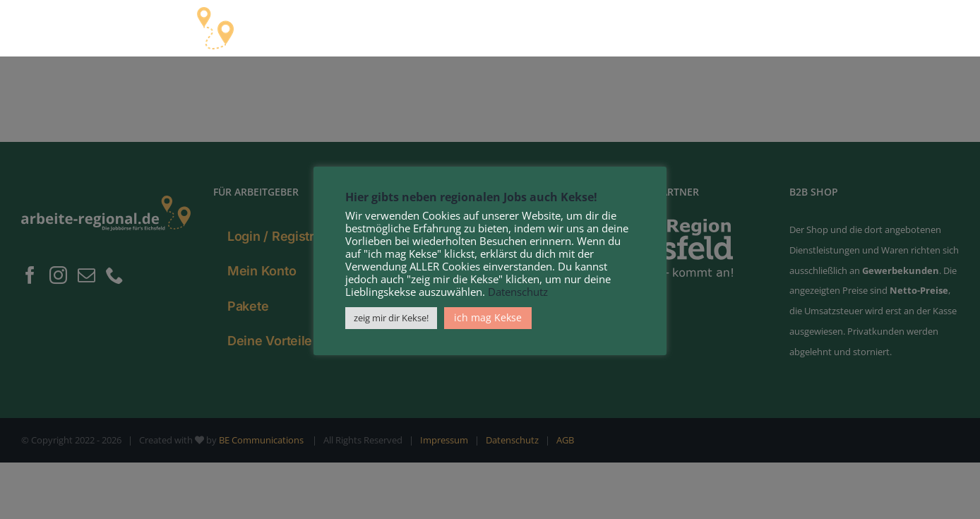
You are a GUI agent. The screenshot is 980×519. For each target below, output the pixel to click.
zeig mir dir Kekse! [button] (391, 318)
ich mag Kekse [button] (488, 317)
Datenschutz (518, 292)
